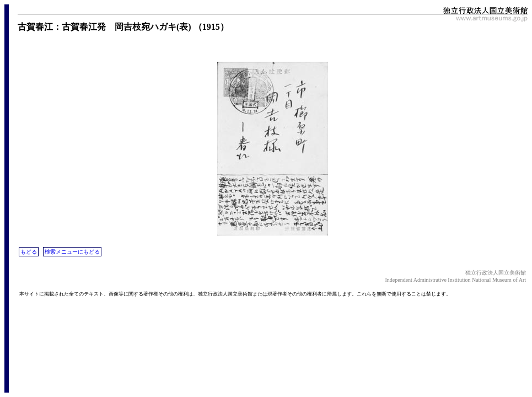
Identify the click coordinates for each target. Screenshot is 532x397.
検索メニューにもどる (72, 252)
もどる (29, 252)
